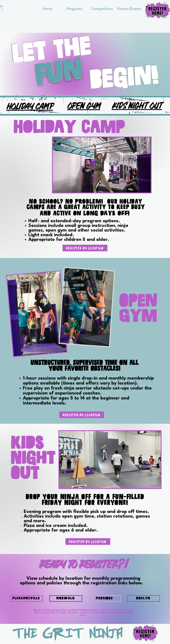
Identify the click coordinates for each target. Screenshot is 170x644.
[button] (75, 8)
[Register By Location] (85, 248)
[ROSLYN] (144, 598)
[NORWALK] (66, 598)
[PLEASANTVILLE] (26, 598)
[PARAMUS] (105, 598)
